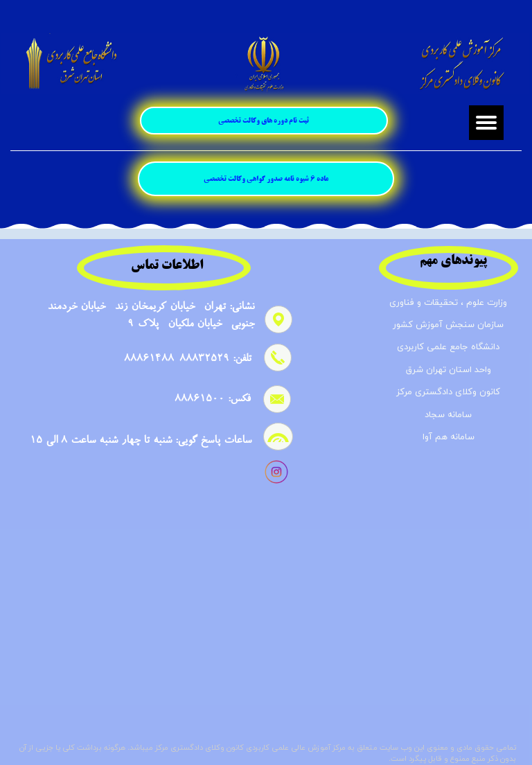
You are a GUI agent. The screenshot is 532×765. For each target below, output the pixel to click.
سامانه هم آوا (449, 437)
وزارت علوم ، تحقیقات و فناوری (448, 303)
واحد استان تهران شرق (449, 370)
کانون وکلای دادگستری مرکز (448, 392)
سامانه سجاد (448, 415)
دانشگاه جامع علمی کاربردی (448, 347)
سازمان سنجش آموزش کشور (448, 325)
